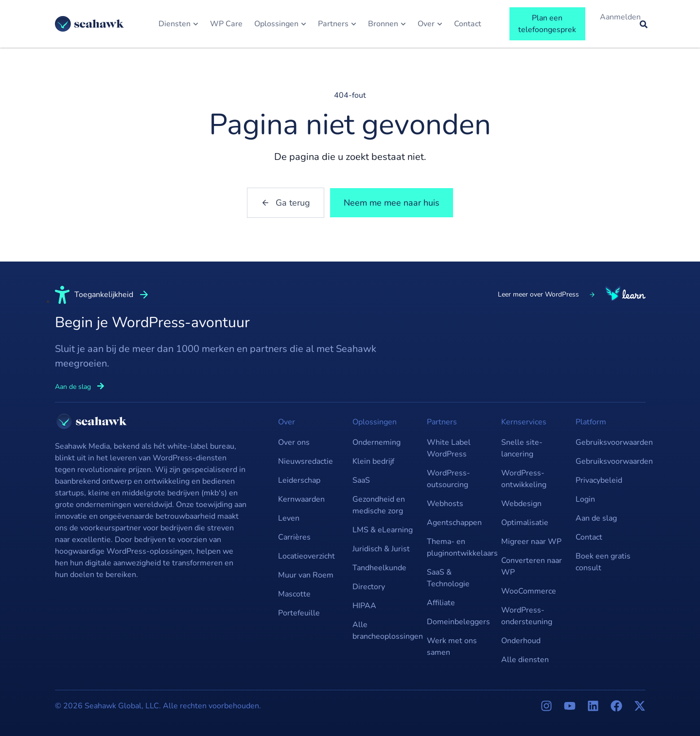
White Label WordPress (449, 448)
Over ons (294, 442)
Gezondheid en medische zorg (379, 505)
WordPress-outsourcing (448, 479)
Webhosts (445, 504)
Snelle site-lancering (522, 448)
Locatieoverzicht (306, 556)
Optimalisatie (525, 523)
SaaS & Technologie (448, 578)
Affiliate (441, 603)
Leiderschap (299, 480)
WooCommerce (529, 591)
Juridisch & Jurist (381, 549)
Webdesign (521, 504)
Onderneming (376, 442)
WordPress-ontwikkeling (524, 479)
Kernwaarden (301, 499)
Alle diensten (525, 660)
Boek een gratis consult (603, 562)
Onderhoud (521, 641)
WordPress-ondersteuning (527, 616)
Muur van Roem (306, 575)
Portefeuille (299, 613)
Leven (289, 518)
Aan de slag (596, 518)
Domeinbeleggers (458, 622)
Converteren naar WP (532, 566)
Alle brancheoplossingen (385, 631)
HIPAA (364, 606)
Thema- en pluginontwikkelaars (459, 547)
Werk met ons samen (452, 647)
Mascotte (294, 594)
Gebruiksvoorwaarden (608, 442)
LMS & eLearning (383, 530)
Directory (369, 587)
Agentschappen (454, 523)
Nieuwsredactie (306, 461)
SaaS (361, 480)
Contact (589, 537)
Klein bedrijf (373, 461)
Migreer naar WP (531, 542)
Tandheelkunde (379, 568)
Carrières (294, 537)
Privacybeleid (599, 480)
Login (585, 499)
